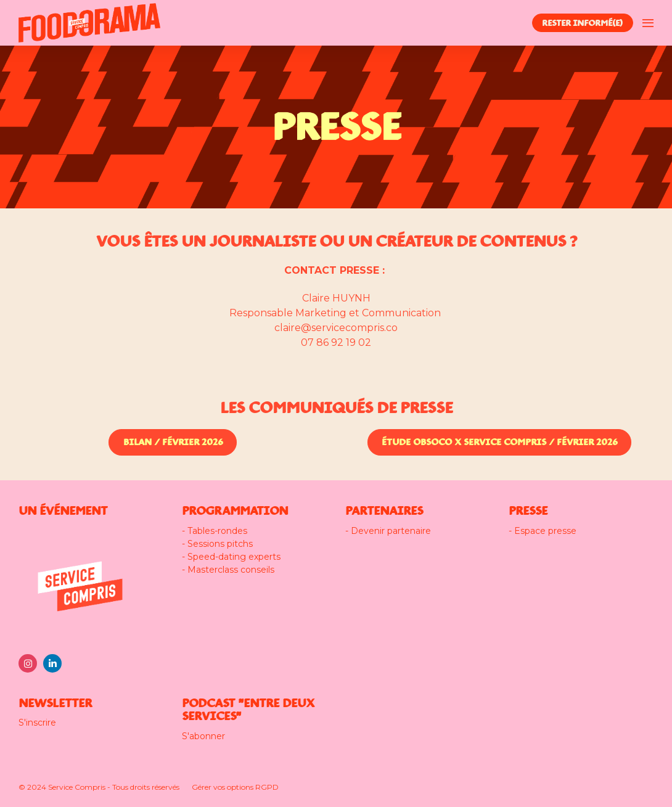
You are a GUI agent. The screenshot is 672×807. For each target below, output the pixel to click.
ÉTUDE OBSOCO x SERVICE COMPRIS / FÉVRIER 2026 (499, 442)
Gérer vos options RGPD (235, 787)
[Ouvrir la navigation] (648, 23)
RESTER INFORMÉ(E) (582, 23)
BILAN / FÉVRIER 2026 (173, 442)
